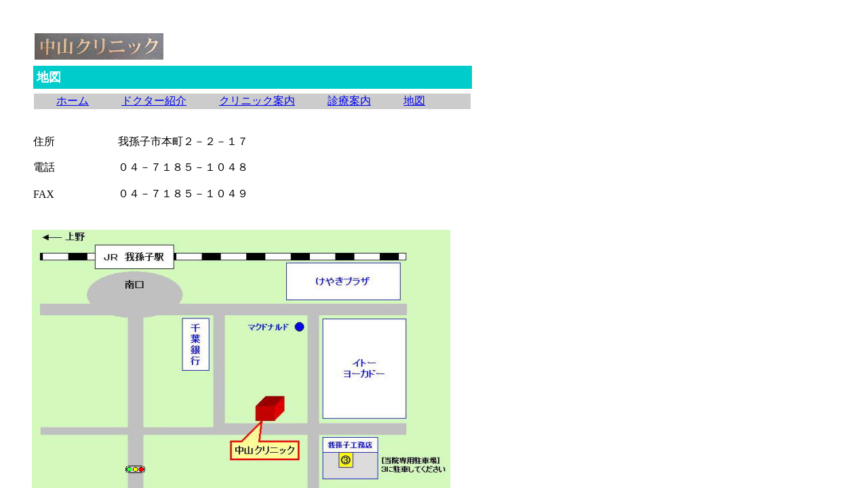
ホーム (73, 101)
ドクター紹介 (154, 101)
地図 (414, 101)
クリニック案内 (257, 101)
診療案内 (349, 101)
